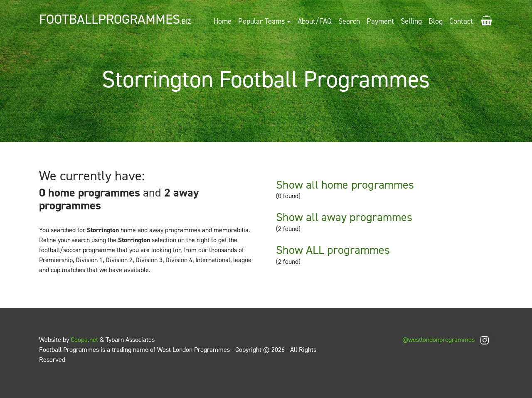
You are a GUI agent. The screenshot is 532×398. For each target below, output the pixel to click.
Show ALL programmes (333, 250)
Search (349, 21)
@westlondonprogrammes (448, 340)
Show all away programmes (344, 217)
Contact (461, 21)
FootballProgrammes (115, 19)
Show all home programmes (345, 185)
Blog (436, 21)
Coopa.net (84, 340)
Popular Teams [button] (261, 21)
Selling (411, 21)
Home (223, 21)
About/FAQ (315, 21)
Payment (380, 21)
